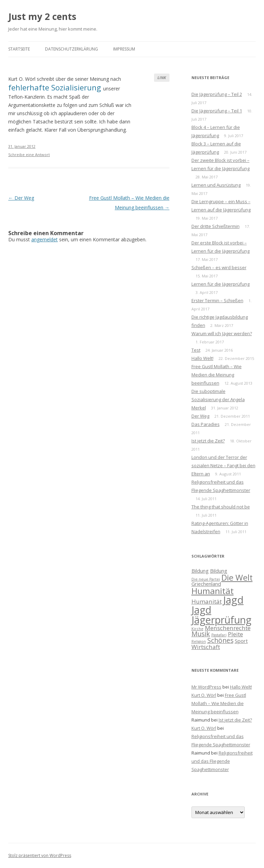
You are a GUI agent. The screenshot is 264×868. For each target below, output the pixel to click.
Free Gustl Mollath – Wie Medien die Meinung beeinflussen (217, 375)
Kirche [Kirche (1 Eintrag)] (197, 629)
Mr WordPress (206, 687)
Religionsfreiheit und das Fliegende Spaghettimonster (222, 761)
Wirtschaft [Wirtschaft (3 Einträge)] (206, 647)
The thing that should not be (221, 507)
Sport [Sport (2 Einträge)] (241, 641)
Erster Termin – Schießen (217, 300)
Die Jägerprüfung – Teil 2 (217, 94)
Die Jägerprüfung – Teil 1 (217, 111)
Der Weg (21, 198)
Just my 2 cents (42, 17)
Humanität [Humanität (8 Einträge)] (213, 591)
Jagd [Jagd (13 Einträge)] (201, 610)
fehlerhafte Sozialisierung (56, 87)
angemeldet (45, 239)
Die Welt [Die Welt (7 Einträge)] (237, 578)
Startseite (19, 49)
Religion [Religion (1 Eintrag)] (199, 641)
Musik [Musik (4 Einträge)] (201, 634)
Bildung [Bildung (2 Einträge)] (200, 571)
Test (196, 350)
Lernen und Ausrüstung (216, 185)
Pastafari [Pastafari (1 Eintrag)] (219, 635)
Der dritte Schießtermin (216, 226)
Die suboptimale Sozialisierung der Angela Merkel (218, 399)
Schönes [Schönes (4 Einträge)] (220, 640)
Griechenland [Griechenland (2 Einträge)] (206, 584)
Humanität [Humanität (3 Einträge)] (207, 601)
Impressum (124, 49)
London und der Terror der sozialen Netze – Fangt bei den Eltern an (223, 465)
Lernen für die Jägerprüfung (221, 284)
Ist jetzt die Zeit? (208, 441)
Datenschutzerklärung (71, 49)
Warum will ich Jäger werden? (222, 333)
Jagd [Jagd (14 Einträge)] (233, 600)
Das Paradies (206, 424)
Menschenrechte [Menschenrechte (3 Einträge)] (228, 628)
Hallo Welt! (202, 358)
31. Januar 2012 (22, 146)
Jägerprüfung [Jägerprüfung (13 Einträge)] (221, 620)
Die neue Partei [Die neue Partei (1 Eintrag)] (206, 579)
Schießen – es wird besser (219, 267)
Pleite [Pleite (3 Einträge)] (235, 634)
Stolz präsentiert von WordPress (40, 855)
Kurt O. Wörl (204, 695)
